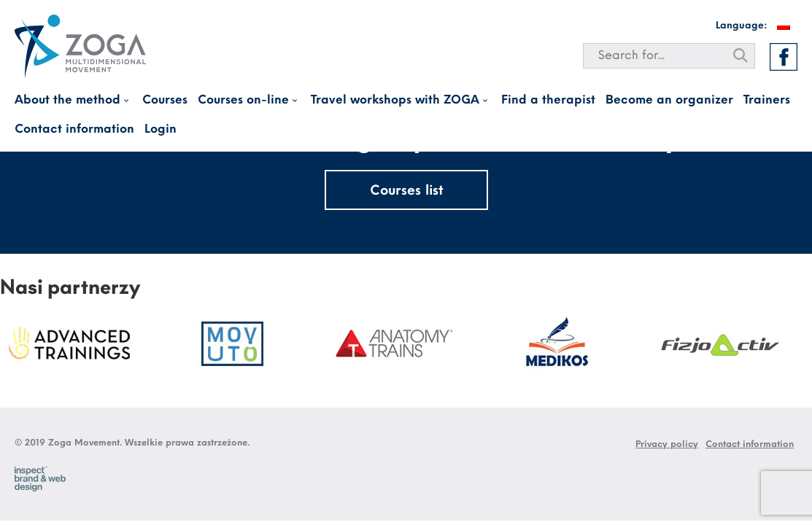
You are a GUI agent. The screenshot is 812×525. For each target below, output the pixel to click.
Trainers (767, 100)
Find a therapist (548, 100)
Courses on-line (243, 100)
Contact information (74, 129)
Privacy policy (667, 444)
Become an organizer (669, 100)
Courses (165, 100)
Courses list (406, 191)
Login (161, 129)
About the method (67, 100)
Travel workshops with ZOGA (395, 100)
